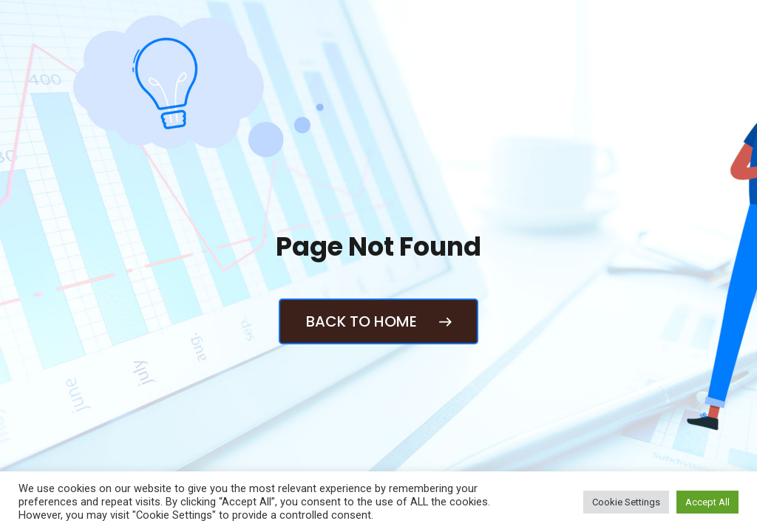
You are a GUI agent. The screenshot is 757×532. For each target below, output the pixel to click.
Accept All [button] (707, 502)
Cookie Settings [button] (626, 502)
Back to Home (378, 321)
